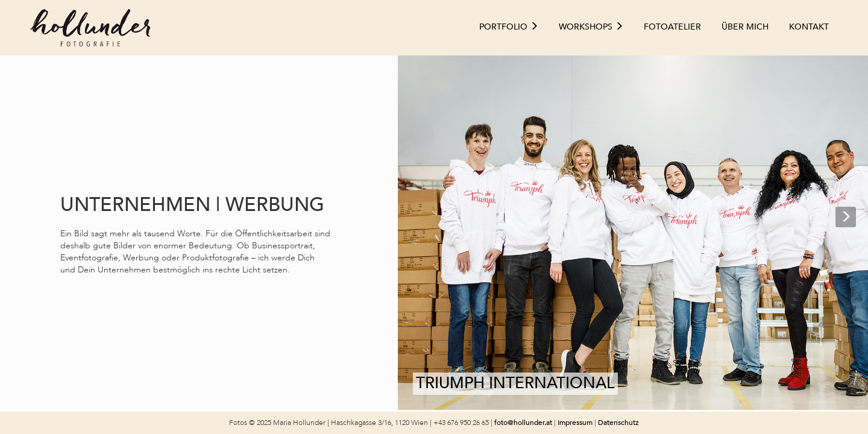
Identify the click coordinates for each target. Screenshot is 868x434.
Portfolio (509, 27)
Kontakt (809, 27)
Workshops (591, 27)
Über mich (745, 27)
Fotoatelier (672, 27)
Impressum (576, 423)
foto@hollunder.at (523, 423)
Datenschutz (618, 423)
